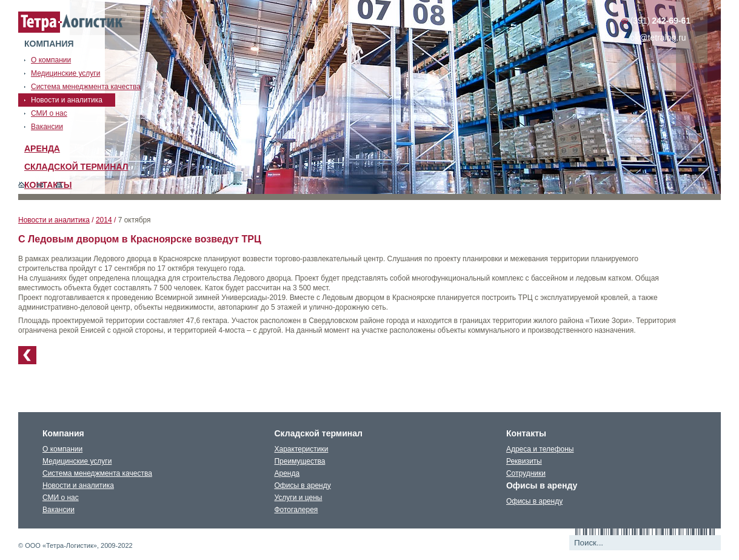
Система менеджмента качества (97, 473)
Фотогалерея (296, 510)
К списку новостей (27, 355)
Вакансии (59, 510)
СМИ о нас (61, 498)
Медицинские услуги (77, 461)
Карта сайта (59, 185)
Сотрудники (526, 473)
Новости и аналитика (54, 220)
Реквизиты (524, 461)
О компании (62, 449)
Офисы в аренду (302, 485)
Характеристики (301, 449)
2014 (104, 220)
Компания (49, 44)
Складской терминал (76, 167)
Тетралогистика (71, 22)
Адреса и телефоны (540, 449)
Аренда (42, 148)
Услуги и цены (298, 498)
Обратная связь (40, 185)
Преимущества (299, 461)
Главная (22, 185)
